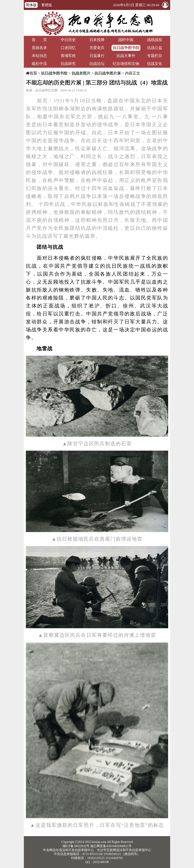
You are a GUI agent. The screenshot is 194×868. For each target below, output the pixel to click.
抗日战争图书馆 (126, 48)
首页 (33, 73)
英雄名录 (39, 48)
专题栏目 (155, 56)
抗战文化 (155, 64)
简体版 (31, 5)
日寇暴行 (97, 56)
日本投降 (97, 40)
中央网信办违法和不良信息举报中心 (68, 850)
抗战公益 (155, 48)
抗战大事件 (126, 56)
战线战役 (155, 40)
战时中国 (126, 40)
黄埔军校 (68, 56)
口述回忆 (68, 48)
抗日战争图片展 (108, 73)
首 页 (39, 40)
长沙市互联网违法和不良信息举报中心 (124, 850)
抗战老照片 (81, 73)
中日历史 (68, 40)
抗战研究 (68, 64)
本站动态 (39, 56)
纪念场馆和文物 (126, 64)
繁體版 (47, 5)
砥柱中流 (39, 64)
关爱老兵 (97, 48)
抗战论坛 (97, 64)
